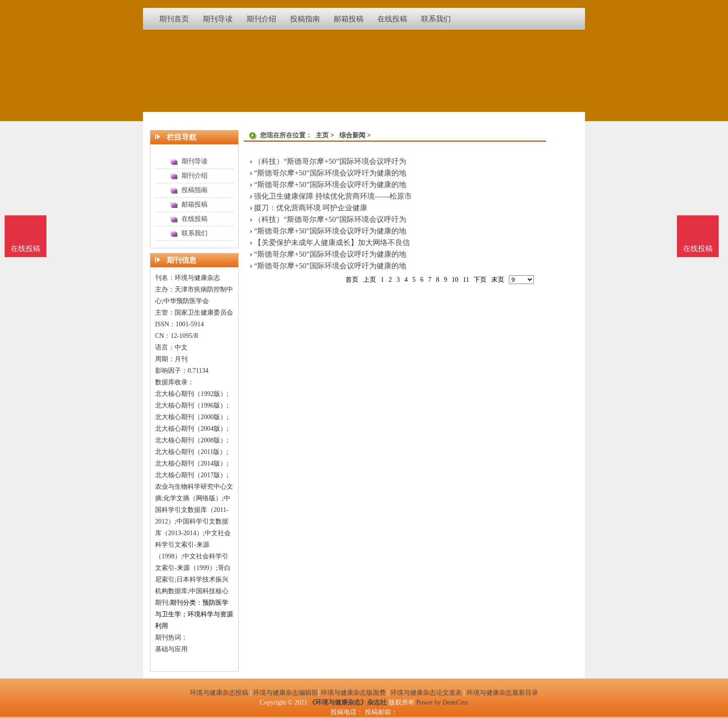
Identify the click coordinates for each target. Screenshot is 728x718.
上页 (370, 280)
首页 (352, 280)
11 (466, 280)
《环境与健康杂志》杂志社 (348, 702)
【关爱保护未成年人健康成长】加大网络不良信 (332, 243)
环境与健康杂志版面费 (353, 693)
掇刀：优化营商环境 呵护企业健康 (311, 208)
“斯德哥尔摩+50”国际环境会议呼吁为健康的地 (330, 173)
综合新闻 (352, 135)
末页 (498, 280)
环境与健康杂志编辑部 (286, 693)
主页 (322, 135)
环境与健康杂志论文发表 (426, 693)
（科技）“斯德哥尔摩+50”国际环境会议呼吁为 (330, 161)
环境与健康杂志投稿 (219, 693)
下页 (480, 280)
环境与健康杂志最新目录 (502, 693)
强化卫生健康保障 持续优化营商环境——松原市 (333, 196)
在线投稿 (698, 249)
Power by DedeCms (442, 702)
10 (455, 280)
